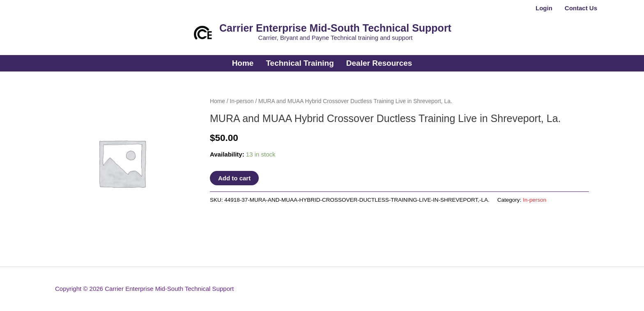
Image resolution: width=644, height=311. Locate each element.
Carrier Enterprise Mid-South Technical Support (335, 28)
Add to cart (234, 178)
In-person (241, 101)
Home (217, 101)
